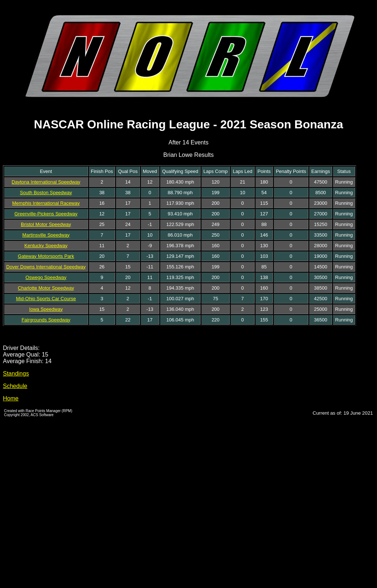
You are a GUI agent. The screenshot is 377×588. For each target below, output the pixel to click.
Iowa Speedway (46, 309)
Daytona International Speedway (46, 182)
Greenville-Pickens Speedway (46, 214)
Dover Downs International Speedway (46, 267)
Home (11, 398)
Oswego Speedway (46, 277)
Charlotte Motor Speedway (46, 288)
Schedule (15, 386)
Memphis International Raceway (46, 203)
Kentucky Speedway (46, 246)
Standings (16, 374)
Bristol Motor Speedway (46, 224)
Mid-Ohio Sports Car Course (46, 299)
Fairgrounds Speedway (46, 320)
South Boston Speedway (46, 193)
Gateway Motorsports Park (46, 256)
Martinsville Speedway (46, 235)
